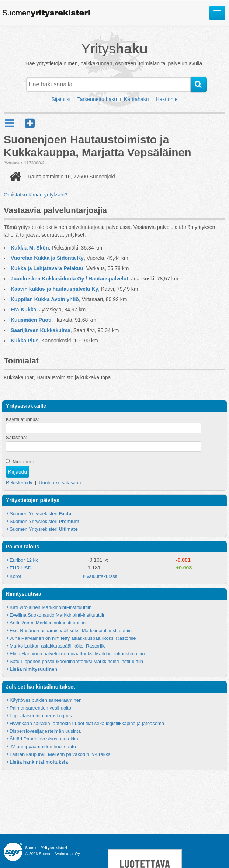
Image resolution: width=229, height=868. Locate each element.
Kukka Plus (25, 341)
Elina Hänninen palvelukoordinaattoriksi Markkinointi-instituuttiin (77, 654)
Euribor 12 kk (24, 560)
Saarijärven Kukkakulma (41, 330)
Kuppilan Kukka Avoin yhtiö (45, 299)
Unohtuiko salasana (60, 483)
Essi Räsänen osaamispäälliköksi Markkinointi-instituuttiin (71, 630)
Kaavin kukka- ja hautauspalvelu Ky (54, 289)
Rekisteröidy (19, 483)
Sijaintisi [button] (61, 99)
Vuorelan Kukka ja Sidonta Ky (47, 258)
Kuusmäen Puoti (31, 320)
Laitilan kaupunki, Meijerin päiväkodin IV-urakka (60, 754)
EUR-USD (20, 568)
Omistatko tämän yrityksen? (36, 195)
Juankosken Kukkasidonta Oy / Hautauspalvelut (70, 279)
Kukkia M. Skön (30, 248)
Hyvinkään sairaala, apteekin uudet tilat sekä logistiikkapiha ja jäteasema (87, 723)
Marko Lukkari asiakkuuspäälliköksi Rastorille (58, 646)
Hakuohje (166, 99)
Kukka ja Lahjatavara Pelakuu (47, 268)
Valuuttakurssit (102, 576)
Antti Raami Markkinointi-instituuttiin (48, 623)
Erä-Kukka (23, 310)
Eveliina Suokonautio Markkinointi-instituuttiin (58, 615)
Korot (15, 576)
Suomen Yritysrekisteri (40, 514)
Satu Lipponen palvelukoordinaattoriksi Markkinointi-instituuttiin (76, 661)
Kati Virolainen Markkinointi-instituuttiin (51, 607)
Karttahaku (136, 99)
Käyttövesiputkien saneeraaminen (46, 700)
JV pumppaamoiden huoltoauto (43, 747)
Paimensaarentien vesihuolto (40, 708)
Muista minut (23, 462)
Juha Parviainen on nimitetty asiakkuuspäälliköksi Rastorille (73, 638)
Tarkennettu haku (97, 99)
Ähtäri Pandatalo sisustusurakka (44, 739)
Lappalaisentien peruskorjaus (41, 716)
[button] (30, 123)
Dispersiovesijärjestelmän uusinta (45, 731)
